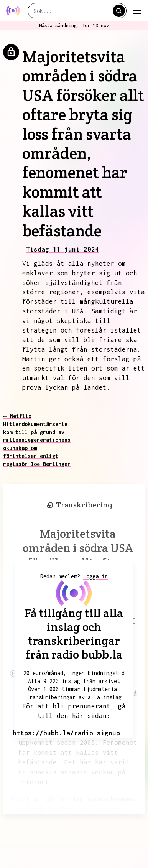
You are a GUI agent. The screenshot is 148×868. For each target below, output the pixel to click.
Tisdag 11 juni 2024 (62, 249)
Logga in (95, 576)
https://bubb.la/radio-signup (66, 733)
